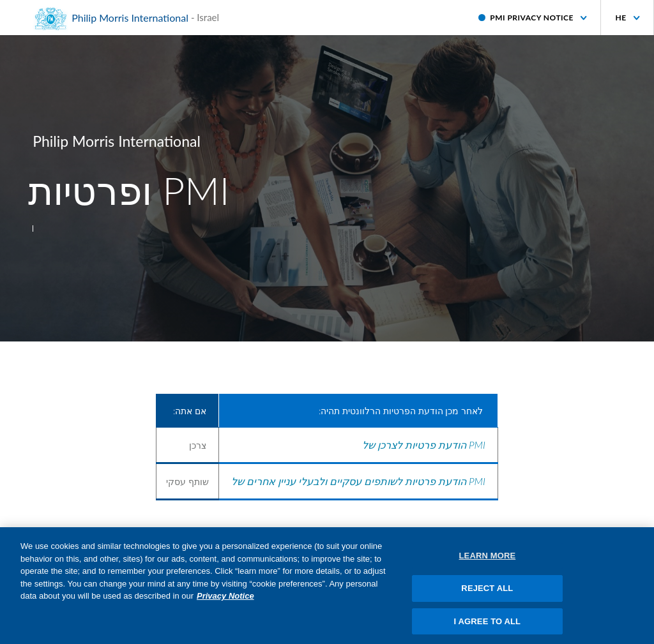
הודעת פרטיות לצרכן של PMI (424, 445)
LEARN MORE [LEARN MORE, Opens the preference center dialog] (488, 560)
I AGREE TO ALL (488, 625)
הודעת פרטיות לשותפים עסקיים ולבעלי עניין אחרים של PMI (358, 481)
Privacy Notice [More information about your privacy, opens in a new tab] (225, 600)
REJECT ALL (487, 592)
